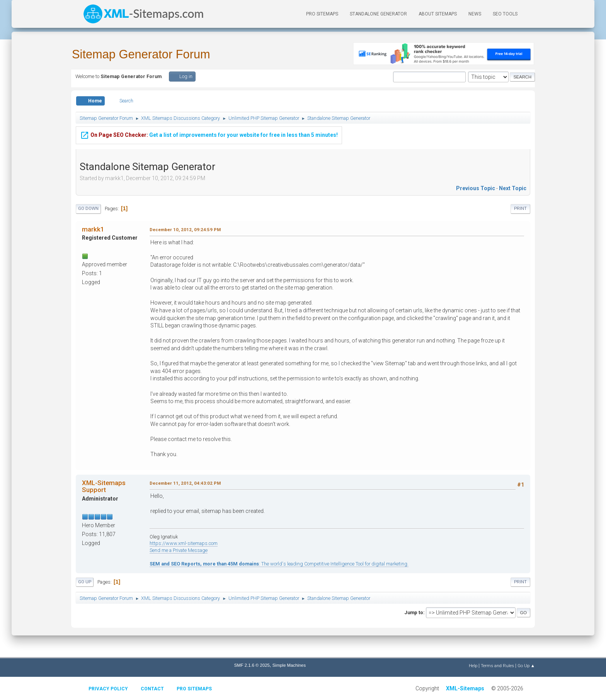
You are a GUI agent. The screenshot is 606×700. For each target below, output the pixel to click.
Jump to (414, 612)
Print (520, 209)
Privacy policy (108, 689)
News (475, 14)
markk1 (93, 229)
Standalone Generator (378, 14)
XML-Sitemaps (465, 688)
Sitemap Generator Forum (141, 54)
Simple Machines (289, 665)
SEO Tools (505, 14)
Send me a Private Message (179, 550)
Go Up (85, 582)
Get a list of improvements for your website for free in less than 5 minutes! (209, 134)
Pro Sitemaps (194, 689)
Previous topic (476, 188)
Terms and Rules (497, 666)
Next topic (513, 188)
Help (473, 666)
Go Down (88, 209)
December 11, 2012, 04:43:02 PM (185, 483)
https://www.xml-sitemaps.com (184, 543)
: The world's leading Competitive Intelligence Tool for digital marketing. (279, 564)
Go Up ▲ (526, 666)
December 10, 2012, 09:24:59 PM (185, 230)
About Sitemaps (438, 14)
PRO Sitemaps (322, 14)
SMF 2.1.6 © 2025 (252, 665)
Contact (152, 689)
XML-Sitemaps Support (104, 486)
